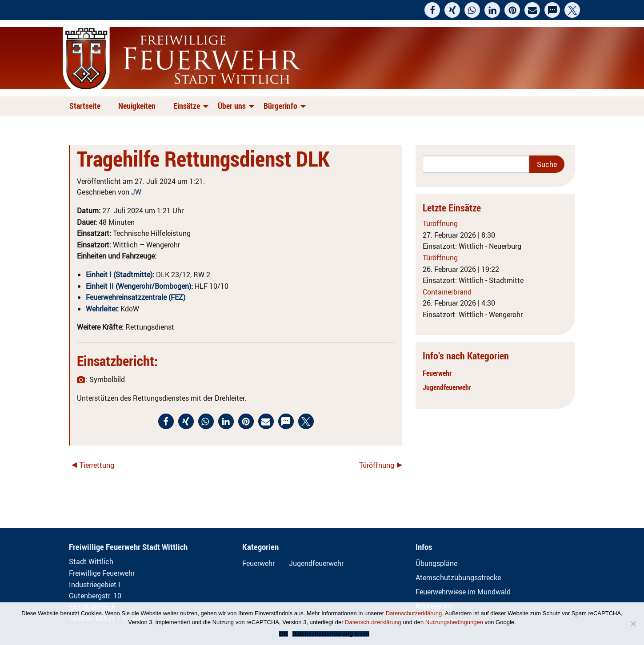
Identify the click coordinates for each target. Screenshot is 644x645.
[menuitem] (87, 106)
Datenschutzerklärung (414, 613)
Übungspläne (436, 563)
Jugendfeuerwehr (447, 387)
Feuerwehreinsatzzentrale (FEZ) (136, 297)
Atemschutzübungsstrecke (458, 577)
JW (136, 192)
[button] (432, 10)
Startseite (85, 106)
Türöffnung (377, 465)
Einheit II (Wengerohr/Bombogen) (138, 286)
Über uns (232, 106)
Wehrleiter (101, 309)
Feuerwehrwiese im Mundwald (463, 592)
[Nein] (633, 624)
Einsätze (187, 106)
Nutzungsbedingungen (454, 622)
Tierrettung (97, 465)
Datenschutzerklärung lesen (331, 634)
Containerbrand (447, 292)
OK (284, 634)
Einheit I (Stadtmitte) (119, 275)
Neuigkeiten (137, 106)
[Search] (476, 164)
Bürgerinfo (280, 106)
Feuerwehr (437, 373)
